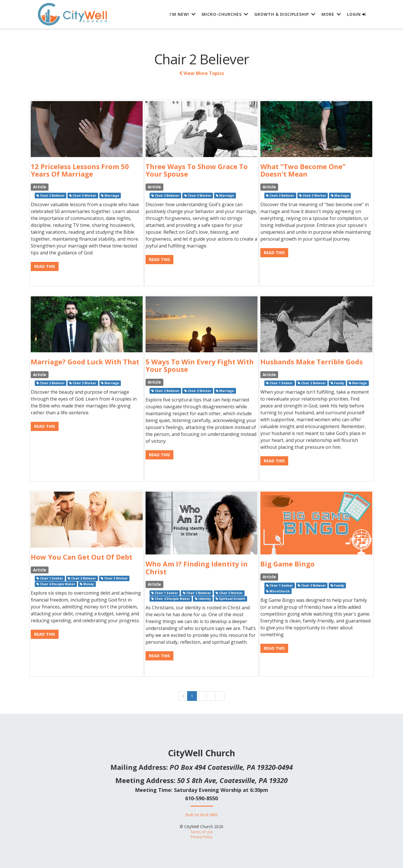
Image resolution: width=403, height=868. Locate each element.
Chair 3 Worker (83, 196)
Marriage (110, 196)
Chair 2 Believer (51, 196)
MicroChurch (278, 591)
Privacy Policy (201, 837)
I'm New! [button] (179, 14)
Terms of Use (201, 832)
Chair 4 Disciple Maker (56, 584)
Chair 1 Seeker (279, 383)
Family (337, 383)
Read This (45, 266)
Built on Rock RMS (202, 815)
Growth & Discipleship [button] (282, 14)
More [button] (328, 14)
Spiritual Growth (230, 599)
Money (87, 584)
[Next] (220, 696)
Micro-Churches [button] (222, 14)
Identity (203, 599)
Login (356, 14)
